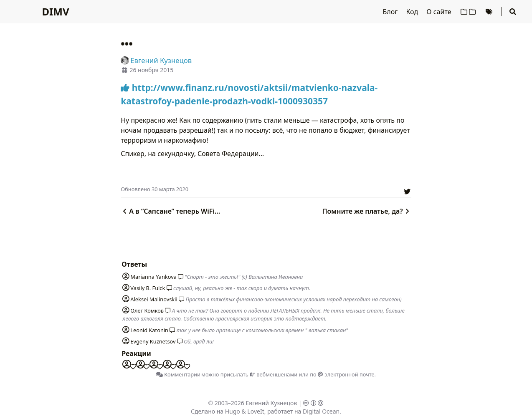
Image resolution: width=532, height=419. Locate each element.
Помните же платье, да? (367, 211)
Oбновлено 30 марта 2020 (155, 189)
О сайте (440, 12)
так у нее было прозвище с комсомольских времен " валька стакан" (262, 330)
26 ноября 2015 (151, 70)
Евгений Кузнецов (272, 403)
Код (413, 12)
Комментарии (178, 374)
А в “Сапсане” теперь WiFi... (170, 211)
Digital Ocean (321, 411)
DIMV (55, 11)
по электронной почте (342, 374)
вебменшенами (274, 374)
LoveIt (256, 411)
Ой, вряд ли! (199, 341)
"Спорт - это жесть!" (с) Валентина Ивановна (244, 277)
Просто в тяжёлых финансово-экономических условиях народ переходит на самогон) (293, 299)
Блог (391, 12)
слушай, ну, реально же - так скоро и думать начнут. (242, 288)
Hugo (233, 411)
